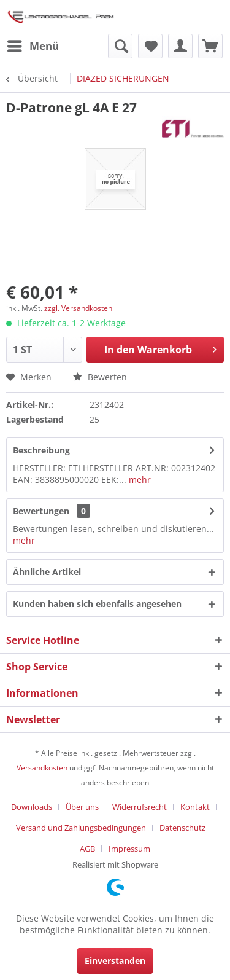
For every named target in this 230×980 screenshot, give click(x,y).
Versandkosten (42, 768)
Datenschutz (182, 828)
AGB (87, 849)
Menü (33, 45)
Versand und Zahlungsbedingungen (81, 828)
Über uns (82, 807)
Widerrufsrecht (140, 807)
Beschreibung (41, 450)
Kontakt (195, 807)
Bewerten (100, 377)
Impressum (129, 849)
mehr (139, 480)
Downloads (32, 807)
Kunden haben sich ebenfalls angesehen (97, 604)
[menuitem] (33, 46)
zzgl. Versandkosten (78, 308)
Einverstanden (115, 961)
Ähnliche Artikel (47, 572)
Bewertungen (41, 511)
